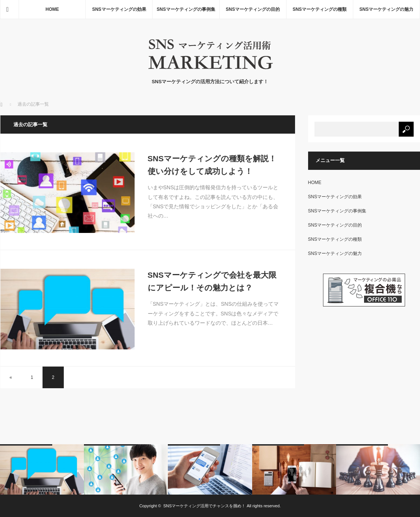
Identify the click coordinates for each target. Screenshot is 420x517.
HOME (52, 9)
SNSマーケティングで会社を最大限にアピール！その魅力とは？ (212, 281)
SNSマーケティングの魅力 (387, 9)
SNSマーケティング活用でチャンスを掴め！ (205, 506)
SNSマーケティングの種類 (319, 9)
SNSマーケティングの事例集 (186, 9)
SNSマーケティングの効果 (119, 9)
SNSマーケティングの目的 (253, 9)
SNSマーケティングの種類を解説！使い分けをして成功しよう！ (212, 165)
